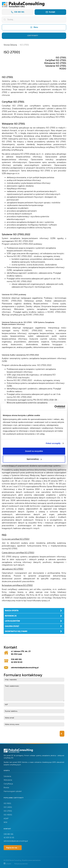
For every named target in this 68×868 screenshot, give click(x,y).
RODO (63, 69)
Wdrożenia (8, 780)
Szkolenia (7, 776)
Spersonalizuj (34, 459)
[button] (34, 36)
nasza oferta (12, 611)
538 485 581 (18, 12)
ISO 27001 (61, 58)
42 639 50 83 (17, 662)
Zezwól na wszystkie (34, 451)
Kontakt (50, 12)
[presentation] (22, 734)
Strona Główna (10, 45)
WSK (5, 822)
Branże (6, 788)
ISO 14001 (8, 807)
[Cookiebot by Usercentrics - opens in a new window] (54, 407)
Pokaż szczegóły (53, 443)
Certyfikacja (8, 784)
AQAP (6, 819)
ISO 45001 (8, 815)
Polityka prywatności (21, 864)
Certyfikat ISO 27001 (56, 60)
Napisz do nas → (13, 848)
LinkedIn (8, 864)
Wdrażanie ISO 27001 (55, 63)
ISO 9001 (7, 803)
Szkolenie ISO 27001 (56, 66)
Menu (34, 27)
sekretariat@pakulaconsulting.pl (25, 667)
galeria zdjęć (12, 626)
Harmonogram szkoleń (13, 791)
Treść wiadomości (34, 693)
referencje (11, 616)
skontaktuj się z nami (16, 631)
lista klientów (12, 621)
